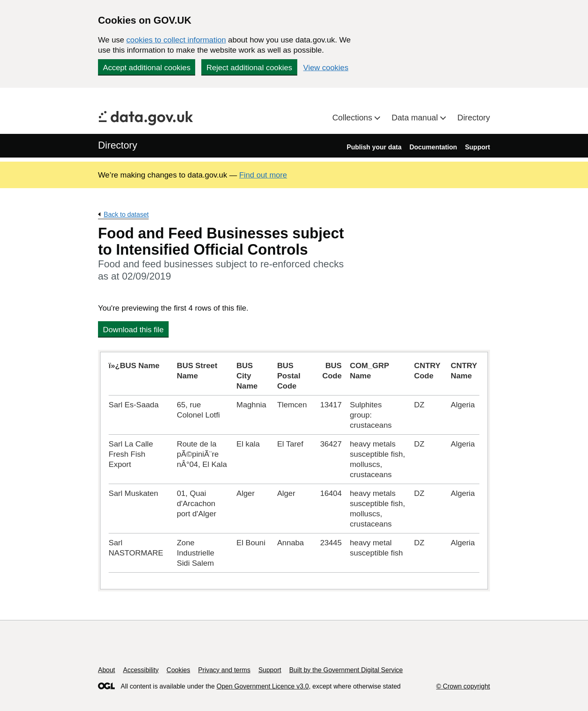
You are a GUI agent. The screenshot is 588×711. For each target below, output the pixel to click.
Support (478, 147)
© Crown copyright (463, 686)
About (107, 670)
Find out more (263, 175)
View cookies (326, 68)
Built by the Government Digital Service (346, 670)
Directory (474, 118)
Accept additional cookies (147, 68)
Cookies (178, 670)
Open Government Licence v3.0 (263, 686)
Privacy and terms (224, 670)
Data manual (416, 118)
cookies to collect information (176, 40)
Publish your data (374, 147)
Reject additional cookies (249, 68)
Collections (353, 118)
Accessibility (141, 670)
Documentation (433, 147)
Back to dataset (126, 214)
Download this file (133, 330)
